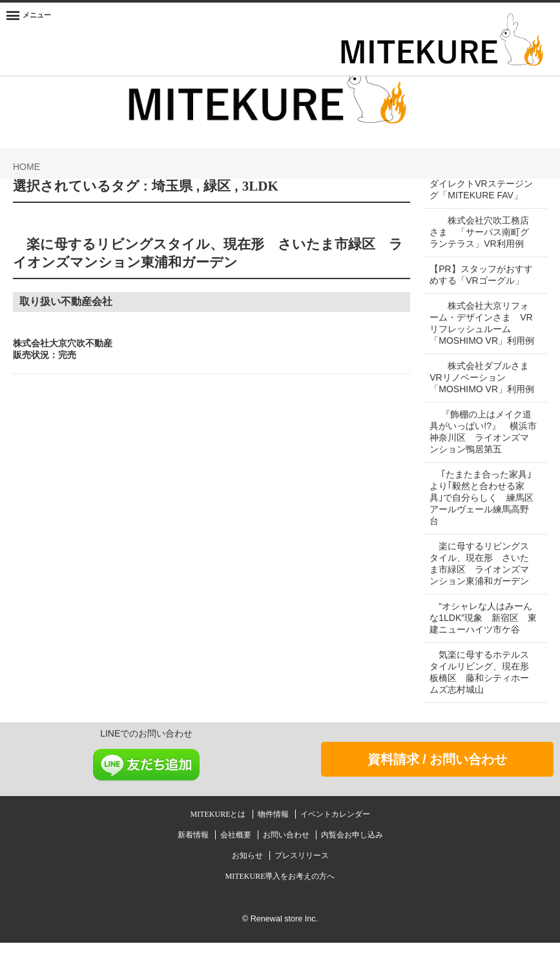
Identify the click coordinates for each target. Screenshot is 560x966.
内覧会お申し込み (352, 858)
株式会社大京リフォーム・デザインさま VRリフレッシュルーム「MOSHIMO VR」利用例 (481, 329)
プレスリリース (302, 879)
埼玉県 (172, 186)
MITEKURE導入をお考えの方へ (280, 899)
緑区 (217, 186)
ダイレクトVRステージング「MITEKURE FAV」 (481, 189)
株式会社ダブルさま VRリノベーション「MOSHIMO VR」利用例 (484, 395)
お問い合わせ (287, 858)
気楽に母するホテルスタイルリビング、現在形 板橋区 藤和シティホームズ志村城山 (484, 695)
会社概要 (237, 858)
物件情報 (274, 837)
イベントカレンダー (335, 837)
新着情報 (194, 858)
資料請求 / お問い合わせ (438, 782)
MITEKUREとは (219, 837)
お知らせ (248, 879)
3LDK (260, 186)
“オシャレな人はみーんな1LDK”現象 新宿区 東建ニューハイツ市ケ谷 (481, 641)
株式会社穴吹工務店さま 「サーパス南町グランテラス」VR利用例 (479, 232)
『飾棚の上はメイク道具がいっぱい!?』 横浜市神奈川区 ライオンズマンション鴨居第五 (481, 455)
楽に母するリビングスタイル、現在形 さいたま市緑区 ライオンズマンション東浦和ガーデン (479, 587)
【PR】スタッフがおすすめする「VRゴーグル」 (481, 275)
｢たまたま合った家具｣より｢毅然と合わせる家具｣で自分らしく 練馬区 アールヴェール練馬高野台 (486, 521)
